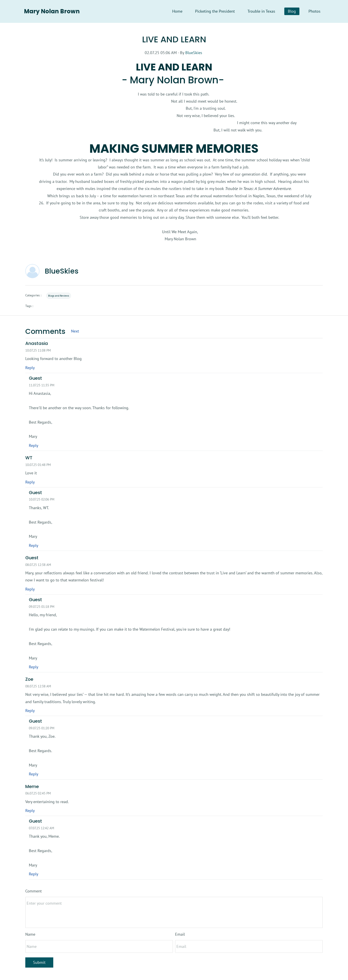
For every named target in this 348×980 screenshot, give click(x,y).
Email (180, 934)
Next (75, 331)
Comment (34, 891)
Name (30, 934)
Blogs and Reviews (59, 296)
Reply (30, 368)
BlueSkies (194, 53)
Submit (39, 963)
